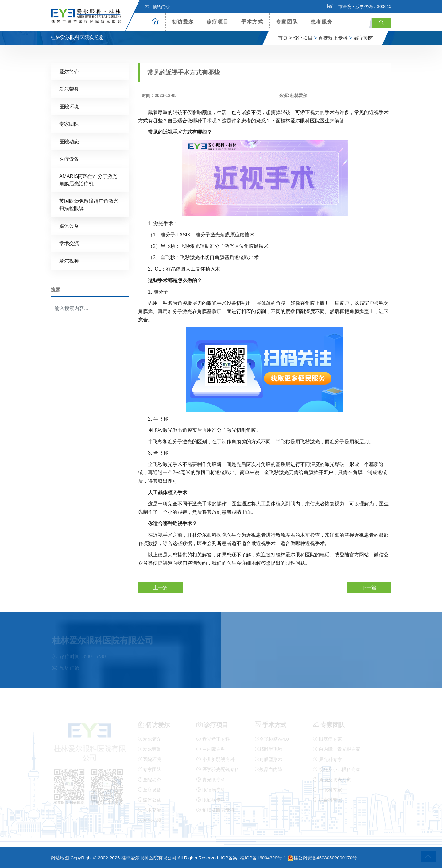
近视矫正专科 (333, 38)
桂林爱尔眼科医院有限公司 (149, 858)
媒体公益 (69, 226)
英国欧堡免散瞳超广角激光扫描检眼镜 (89, 204)
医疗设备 (69, 159)
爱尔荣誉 (69, 89)
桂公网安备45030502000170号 (322, 858)
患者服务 (322, 22)
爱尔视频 (69, 261)
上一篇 (161, 587)
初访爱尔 (183, 22)
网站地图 (60, 858)
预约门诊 (157, 7)
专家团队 (287, 22)
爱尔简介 (69, 71)
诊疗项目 (218, 22)
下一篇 (369, 587)
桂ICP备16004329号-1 (263, 858)
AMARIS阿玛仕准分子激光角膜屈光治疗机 (88, 180)
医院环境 (69, 106)
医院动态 (69, 141)
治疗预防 (363, 38)
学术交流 (69, 243)
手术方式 (252, 22)
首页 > (285, 38)
